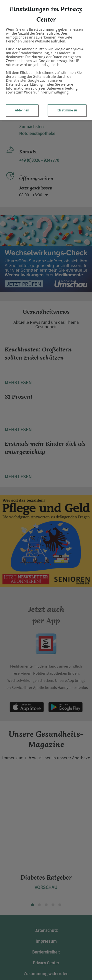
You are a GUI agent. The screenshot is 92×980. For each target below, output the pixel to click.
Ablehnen (22, 110)
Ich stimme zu (67, 110)
